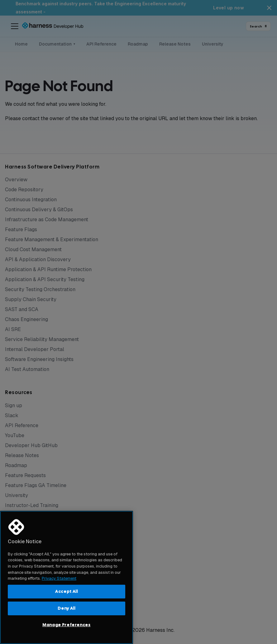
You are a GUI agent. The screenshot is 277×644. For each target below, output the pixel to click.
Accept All (67, 591)
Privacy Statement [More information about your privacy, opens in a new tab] (59, 578)
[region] (67, 577)
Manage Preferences (67, 625)
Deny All (66, 608)
